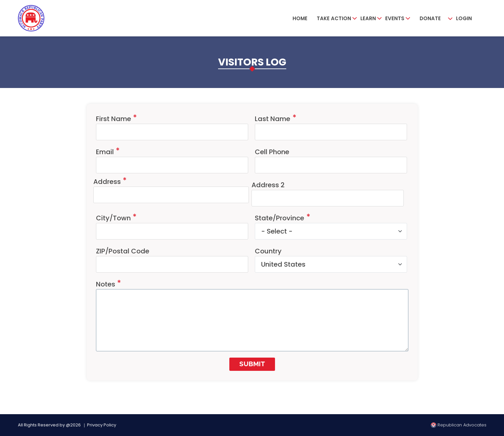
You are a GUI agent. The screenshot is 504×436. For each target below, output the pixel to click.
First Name (114, 119)
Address (107, 182)
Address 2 (268, 185)
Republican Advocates (459, 425)
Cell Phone (272, 152)
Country (268, 251)
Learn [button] (368, 18)
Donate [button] (430, 18)
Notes (106, 284)
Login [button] (464, 18)
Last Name (273, 119)
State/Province (279, 218)
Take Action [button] (334, 18)
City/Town (113, 218)
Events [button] (395, 18)
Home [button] (300, 18)
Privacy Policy (102, 425)
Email (105, 152)
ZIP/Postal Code (123, 251)
